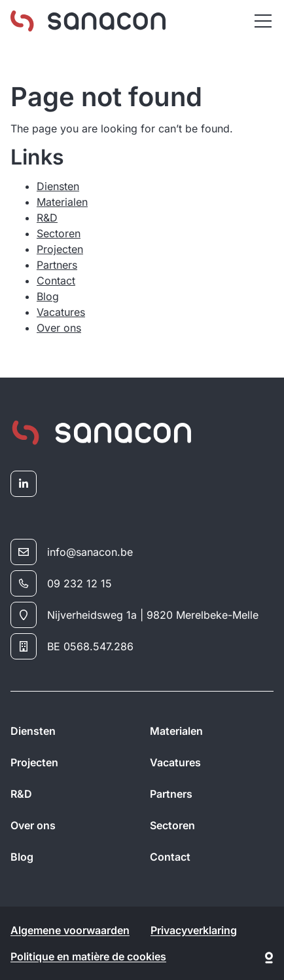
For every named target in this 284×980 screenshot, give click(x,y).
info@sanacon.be (72, 552)
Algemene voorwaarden (70, 930)
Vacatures (61, 312)
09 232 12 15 (61, 583)
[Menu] (263, 21)
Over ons (59, 328)
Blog (48, 296)
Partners (57, 265)
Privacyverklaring (194, 930)
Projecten (60, 249)
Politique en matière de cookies (88, 956)
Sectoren (59, 233)
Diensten (58, 186)
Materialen (62, 202)
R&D (47, 218)
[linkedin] (24, 484)
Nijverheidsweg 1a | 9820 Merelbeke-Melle (134, 615)
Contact (56, 281)
